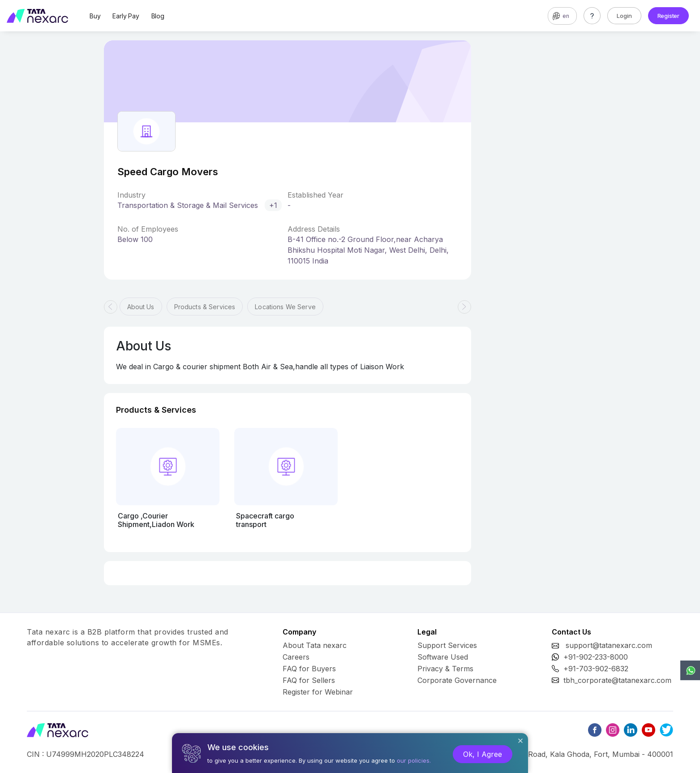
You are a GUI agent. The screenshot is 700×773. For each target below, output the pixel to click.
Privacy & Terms (445, 669)
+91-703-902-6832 (596, 669)
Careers (296, 657)
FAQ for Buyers (309, 669)
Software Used (443, 657)
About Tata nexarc (315, 645)
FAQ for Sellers (309, 680)
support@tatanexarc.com (609, 645)
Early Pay (126, 16)
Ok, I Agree (483, 754)
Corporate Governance (457, 680)
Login (624, 16)
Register (668, 16)
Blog (158, 16)
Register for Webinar (318, 692)
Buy (95, 16)
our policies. (414, 760)
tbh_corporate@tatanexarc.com (617, 680)
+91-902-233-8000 (596, 657)
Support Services (447, 645)
